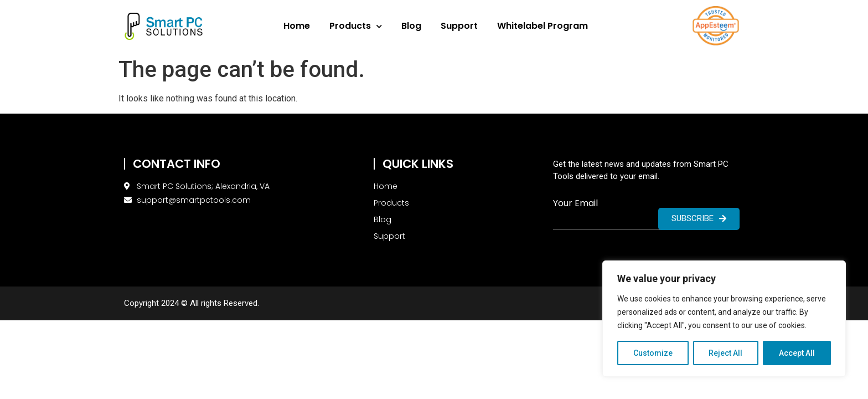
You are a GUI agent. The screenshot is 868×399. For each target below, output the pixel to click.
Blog (411, 26)
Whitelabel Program (542, 26)
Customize (653, 353)
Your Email (575, 203)
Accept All (797, 353)
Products (356, 26)
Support (459, 26)
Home (297, 26)
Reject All (726, 353)
